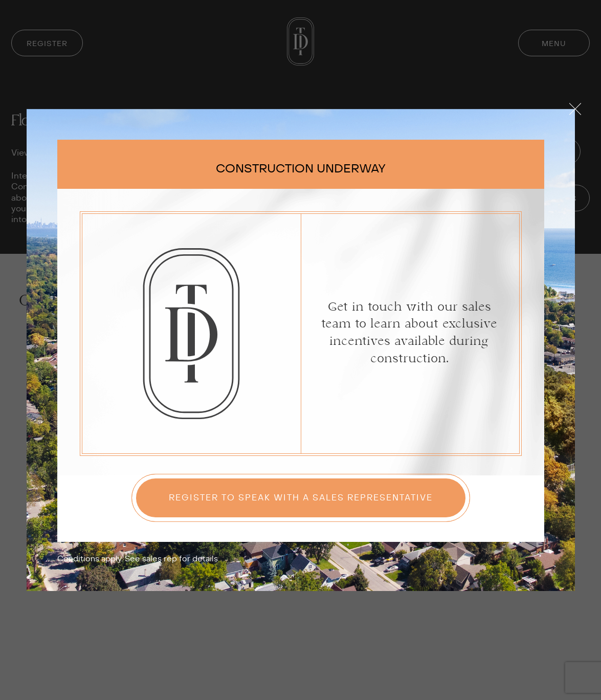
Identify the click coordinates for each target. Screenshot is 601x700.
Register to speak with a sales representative (301, 498)
